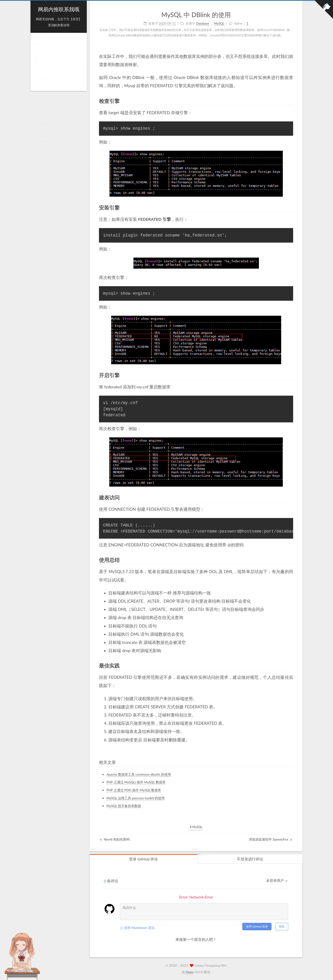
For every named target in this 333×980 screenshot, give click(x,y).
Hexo (189, 972)
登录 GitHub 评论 (143, 859)
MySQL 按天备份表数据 (124, 806)
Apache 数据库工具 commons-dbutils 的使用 (139, 774)
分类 (59, 58)
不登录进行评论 (250, 859)
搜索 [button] (41, 83)
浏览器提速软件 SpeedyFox (270, 839)
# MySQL (196, 827)
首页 (41, 41)
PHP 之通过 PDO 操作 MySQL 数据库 (134, 790)
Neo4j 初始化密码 (115, 839)
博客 (59, 49)
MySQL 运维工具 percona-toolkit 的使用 (136, 798)
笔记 (41, 75)
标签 (59, 66)
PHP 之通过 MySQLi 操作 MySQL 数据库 (136, 782)
